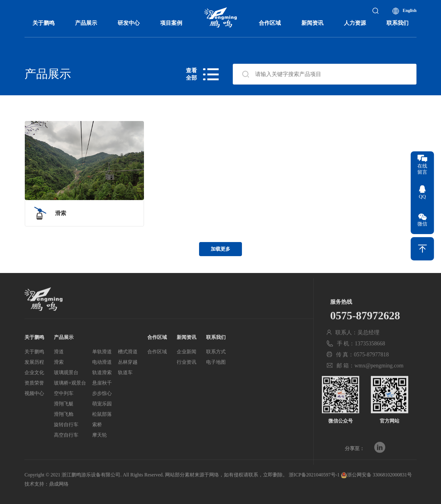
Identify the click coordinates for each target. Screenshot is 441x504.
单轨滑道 (102, 366)
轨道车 (125, 387)
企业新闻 (187, 366)
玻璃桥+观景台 (70, 397)
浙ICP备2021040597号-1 (314, 475)
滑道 (59, 366)
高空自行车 (66, 449)
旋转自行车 (66, 439)
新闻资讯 (312, 23)
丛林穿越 (128, 376)
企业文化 (34, 387)
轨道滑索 (102, 387)
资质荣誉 (34, 397)
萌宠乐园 (102, 418)
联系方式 (216, 366)
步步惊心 (102, 407)
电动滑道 (102, 376)
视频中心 (34, 407)
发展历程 (34, 376)
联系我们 (398, 23)
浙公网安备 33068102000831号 (376, 475)
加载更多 (221, 249)
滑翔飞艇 (64, 418)
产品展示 (86, 23)
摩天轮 (100, 449)
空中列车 (64, 407)
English (410, 11)
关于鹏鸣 (43, 23)
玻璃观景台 (66, 387)
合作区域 (270, 23)
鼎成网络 (59, 484)
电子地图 (216, 376)
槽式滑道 (128, 366)
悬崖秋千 (102, 397)
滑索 (59, 376)
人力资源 (355, 23)
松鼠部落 (102, 428)
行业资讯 (187, 376)
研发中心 (129, 23)
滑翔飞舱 (64, 428)
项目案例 (171, 23)
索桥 (97, 439)
